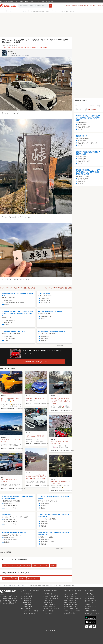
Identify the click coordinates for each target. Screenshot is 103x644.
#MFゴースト (41, 437)
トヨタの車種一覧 (26, 594)
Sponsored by (60, 345)
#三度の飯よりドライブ (32, 477)
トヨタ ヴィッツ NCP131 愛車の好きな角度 (58, 288)
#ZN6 (28, 398)
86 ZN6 (3, 396)
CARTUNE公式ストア (91, 598)
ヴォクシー (23, 579)
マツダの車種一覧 (26, 600)
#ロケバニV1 (15, 400)
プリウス (15, 579)
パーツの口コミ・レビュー (85, 6)
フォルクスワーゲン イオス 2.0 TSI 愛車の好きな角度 (18, 288)
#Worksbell (64, 482)
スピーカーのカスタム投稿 (71, 609)
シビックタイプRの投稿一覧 (50, 598)
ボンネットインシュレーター (40, 565)
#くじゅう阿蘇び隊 (39, 475)
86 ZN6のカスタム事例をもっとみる (36, 362)
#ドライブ (14, 440)
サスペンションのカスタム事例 (72, 598)
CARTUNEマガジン (90, 596)
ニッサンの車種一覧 (27, 596)
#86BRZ (33, 437)
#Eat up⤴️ (7, 400)
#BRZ (35, 398)
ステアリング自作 (13, 565)
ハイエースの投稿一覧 (49, 605)
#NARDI (58, 482)
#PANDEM (62, 398)
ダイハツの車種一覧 (27, 607)
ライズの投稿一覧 (47, 600)
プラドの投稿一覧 (47, 602)
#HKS (52, 482)
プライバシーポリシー (91, 606)
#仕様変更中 (54, 398)
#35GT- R (4, 440)
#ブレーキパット (37, 435)
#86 (31, 398)
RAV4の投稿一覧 (47, 594)
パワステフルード (25, 565)
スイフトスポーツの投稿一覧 (50, 596)
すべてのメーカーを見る (28, 613)
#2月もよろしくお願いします (11, 48)
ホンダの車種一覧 (26, 598)
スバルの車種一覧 (26, 602)
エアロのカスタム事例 (70, 607)
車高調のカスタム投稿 (70, 600)
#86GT (53, 442)
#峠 (9, 440)
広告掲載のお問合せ (90, 611)
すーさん (11, 51)
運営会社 (87, 608)
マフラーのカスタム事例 (70, 605)
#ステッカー (43, 48)
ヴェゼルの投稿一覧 (48, 611)
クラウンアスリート (33, 579)
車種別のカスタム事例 (71, 6)
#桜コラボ (59, 442)
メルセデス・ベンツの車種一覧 (30, 611)
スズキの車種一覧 (26, 605)
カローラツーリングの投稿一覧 (51, 609)
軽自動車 (53, 565)
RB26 (4, 565)
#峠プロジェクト (33, 48)
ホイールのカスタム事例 (70, 594)
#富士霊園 (57, 443)
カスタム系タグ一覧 (69, 613)
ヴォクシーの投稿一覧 (49, 607)
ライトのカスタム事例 (70, 602)
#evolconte (29, 475)
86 (2, 477)
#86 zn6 (28, 435)
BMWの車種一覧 (26, 609)
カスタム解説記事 (98, 6)
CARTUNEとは (89, 594)
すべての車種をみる (48, 613)
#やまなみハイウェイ (39, 479)
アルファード (6, 579)
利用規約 (87, 604)
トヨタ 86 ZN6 (12, 53)
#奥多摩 (24, 48)
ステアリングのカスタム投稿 (72, 611)
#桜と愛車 (41, 398)
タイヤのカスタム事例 (70, 596)
